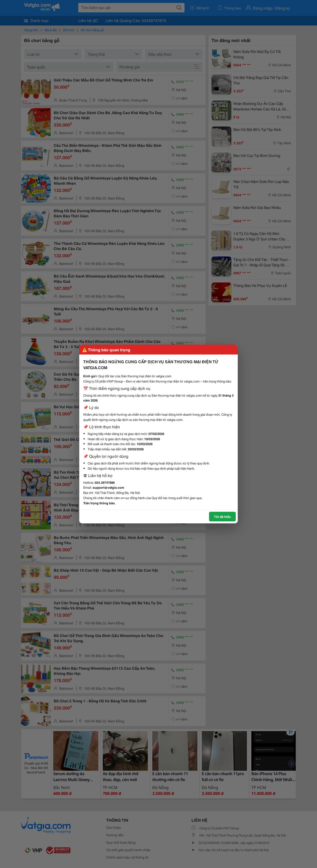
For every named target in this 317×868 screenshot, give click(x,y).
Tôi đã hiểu (222, 516)
